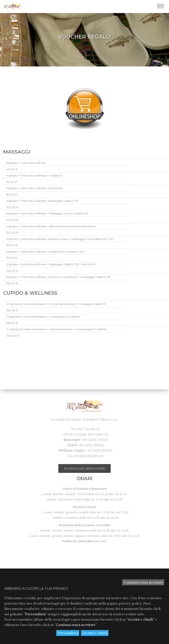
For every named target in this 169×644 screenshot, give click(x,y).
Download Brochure (82, 467)
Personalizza (68, 633)
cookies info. (134, 614)
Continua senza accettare (143, 582)
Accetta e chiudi (95, 633)
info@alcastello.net (88, 456)
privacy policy (130, 603)
